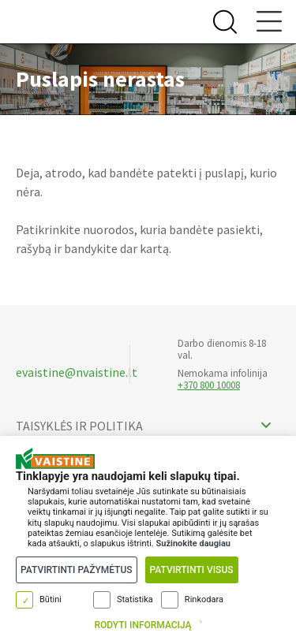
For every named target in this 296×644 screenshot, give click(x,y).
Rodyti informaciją (142, 625)
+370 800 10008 (209, 385)
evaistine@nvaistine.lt (77, 372)
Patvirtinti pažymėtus (77, 570)
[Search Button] (223, 22)
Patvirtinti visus (192, 570)
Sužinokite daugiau (193, 543)
